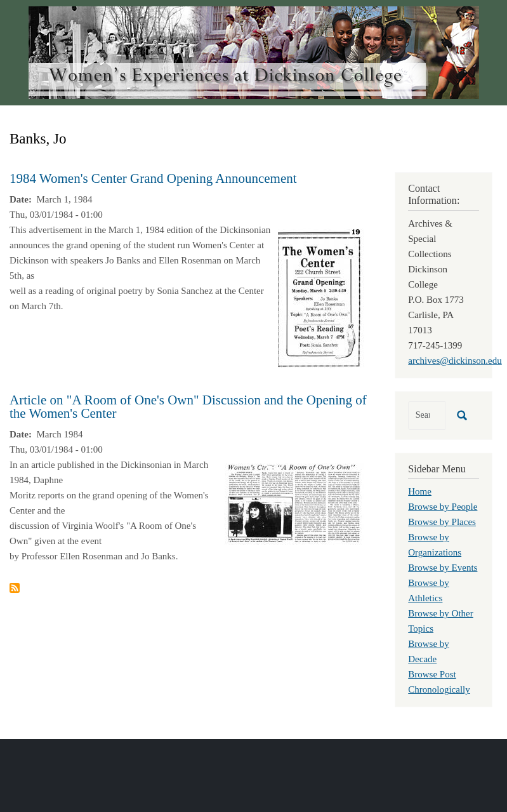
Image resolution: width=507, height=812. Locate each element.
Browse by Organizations (435, 545)
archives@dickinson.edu (455, 361)
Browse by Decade (429, 651)
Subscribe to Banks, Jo (15, 588)
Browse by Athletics (429, 590)
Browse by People (443, 507)
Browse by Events (443, 568)
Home (420, 491)
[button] (321, 297)
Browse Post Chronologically (439, 682)
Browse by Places (442, 522)
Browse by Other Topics (440, 621)
